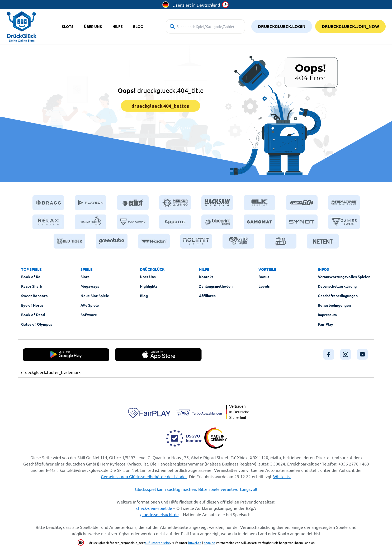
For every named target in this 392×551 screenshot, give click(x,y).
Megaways (90, 286)
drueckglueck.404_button (160, 106)
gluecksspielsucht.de (159, 514)
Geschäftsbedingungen (338, 296)
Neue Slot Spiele (95, 296)
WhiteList (282, 476)
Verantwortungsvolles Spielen (344, 277)
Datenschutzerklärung (337, 286)
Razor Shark (32, 286)
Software (89, 315)
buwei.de (195, 543)
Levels (264, 286)
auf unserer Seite (157, 543)
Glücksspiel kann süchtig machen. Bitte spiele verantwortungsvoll (196, 489)
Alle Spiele (90, 305)
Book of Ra (31, 277)
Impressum (327, 315)
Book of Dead (33, 315)
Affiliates (207, 296)
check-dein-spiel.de (154, 508)
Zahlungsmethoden (216, 286)
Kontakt (206, 277)
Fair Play (325, 324)
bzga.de (209, 543)
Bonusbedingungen (334, 305)
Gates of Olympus (37, 324)
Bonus (264, 277)
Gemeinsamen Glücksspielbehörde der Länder (144, 476)
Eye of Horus (32, 305)
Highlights (149, 286)
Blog (144, 296)
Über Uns (148, 277)
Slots (85, 277)
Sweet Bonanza (34, 296)
